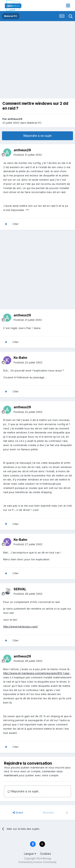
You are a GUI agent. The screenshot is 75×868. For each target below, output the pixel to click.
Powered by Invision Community (38, 862)
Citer (16, 224)
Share (18, 812)
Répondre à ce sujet (37, 136)
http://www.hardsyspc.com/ (20, 626)
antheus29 (15, 119)
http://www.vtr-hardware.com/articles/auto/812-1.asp (36, 673)
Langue (30, 854)
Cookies (45, 854)
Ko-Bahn (20, 358)
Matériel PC (34, 123)
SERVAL (20, 589)
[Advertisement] (37, 61)
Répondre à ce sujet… (24, 791)
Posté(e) (28, 155)
